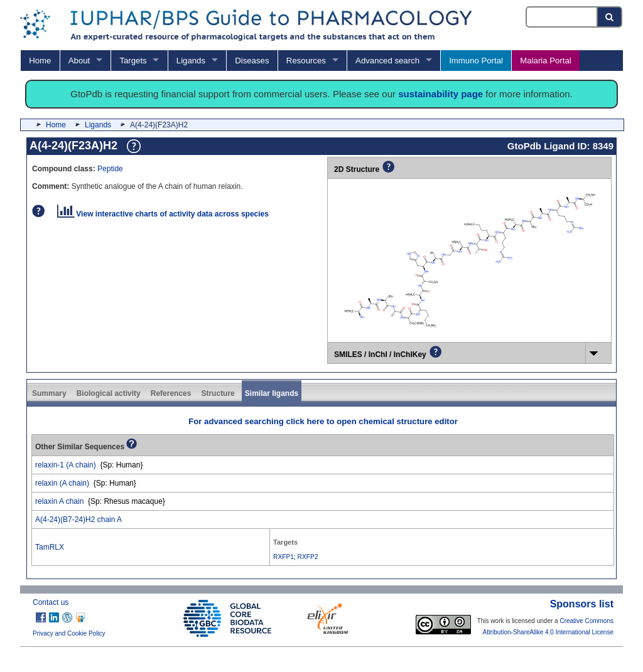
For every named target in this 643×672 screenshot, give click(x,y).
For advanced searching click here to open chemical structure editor (323, 421)
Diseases (252, 61)
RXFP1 (284, 557)
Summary (49, 393)
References (171, 393)
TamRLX (50, 547)
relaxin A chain (59, 501)
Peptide (110, 169)
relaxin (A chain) (62, 483)
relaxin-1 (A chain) (66, 465)
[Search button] (610, 17)
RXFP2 (308, 557)
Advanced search (387, 61)
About (79, 61)
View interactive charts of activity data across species (163, 214)
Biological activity (109, 393)
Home (40, 61)
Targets (133, 61)
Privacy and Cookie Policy (69, 633)
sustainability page (440, 94)
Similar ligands (272, 393)
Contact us (51, 602)
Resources (306, 61)
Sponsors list (582, 604)
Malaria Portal (545, 61)
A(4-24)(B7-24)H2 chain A (78, 520)
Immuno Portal (476, 61)
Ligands (191, 61)
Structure (218, 393)
